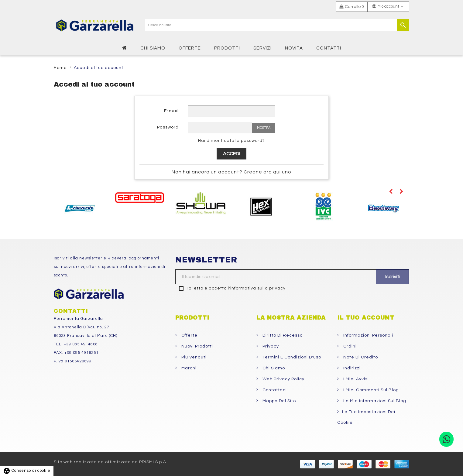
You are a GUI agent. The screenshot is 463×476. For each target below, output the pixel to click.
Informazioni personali (368, 335)
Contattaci (274, 390)
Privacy (270, 346)
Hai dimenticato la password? (231, 141)
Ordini (349, 346)
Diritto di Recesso (282, 335)
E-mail (171, 111)
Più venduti (193, 357)
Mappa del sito (279, 401)
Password (168, 127)
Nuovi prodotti (197, 346)
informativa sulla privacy (258, 288)
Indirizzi (351, 368)
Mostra (264, 128)
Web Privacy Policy (283, 379)
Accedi (231, 154)
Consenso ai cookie (27, 471)
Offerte (189, 335)
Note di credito (360, 357)
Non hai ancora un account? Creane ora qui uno (231, 172)
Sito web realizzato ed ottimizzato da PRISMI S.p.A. (111, 462)
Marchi (188, 368)
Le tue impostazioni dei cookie (366, 417)
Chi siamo (273, 368)
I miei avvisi (355, 379)
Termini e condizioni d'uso (291, 357)
